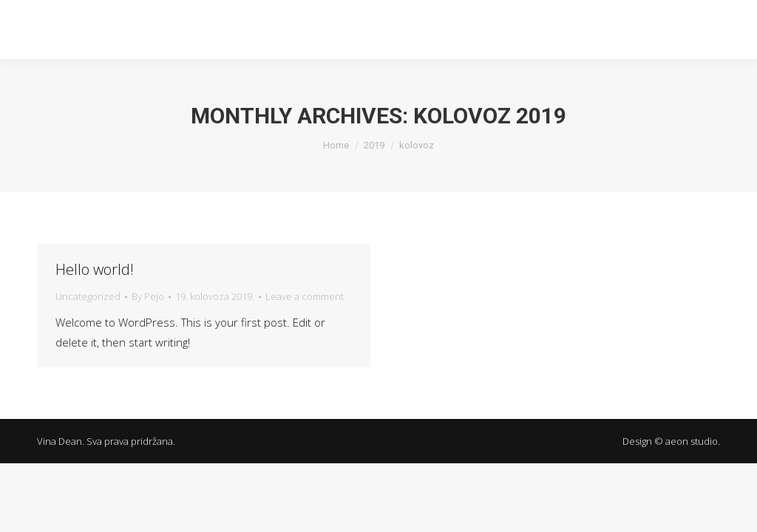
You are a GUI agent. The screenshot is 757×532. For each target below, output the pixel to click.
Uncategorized (88, 296)
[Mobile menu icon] (726, 30)
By (148, 296)
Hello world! (95, 269)
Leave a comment (305, 296)
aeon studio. (693, 441)
